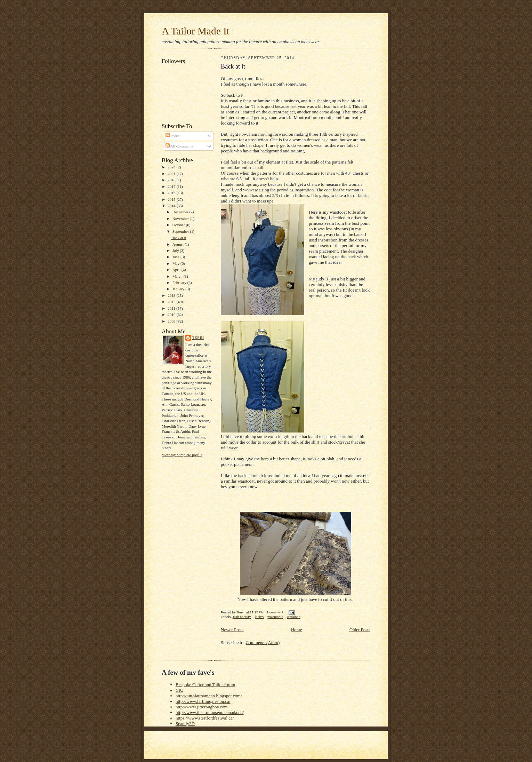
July (176, 251)
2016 (172, 193)
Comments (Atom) (263, 642)
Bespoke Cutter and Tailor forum (205, 685)
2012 (172, 302)
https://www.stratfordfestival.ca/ (205, 718)
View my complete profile (182, 455)
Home (297, 630)
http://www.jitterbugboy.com (202, 707)
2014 (172, 206)
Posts (172, 136)
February (180, 283)
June (176, 257)
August (179, 244)
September (181, 231)
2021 (172, 174)
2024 (172, 167)
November (181, 219)
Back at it (179, 238)
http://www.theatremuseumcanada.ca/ (210, 712)
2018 (172, 180)
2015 (172, 199)
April (177, 270)
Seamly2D (185, 724)
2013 (172, 295)
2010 (172, 315)
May (176, 263)
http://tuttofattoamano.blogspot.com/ (209, 696)
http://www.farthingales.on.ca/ (203, 701)
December (181, 212)
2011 (172, 308)
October (179, 225)
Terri (198, 338)
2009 (172, 321)
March (178, 276)
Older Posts (360, 630)
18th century (242, 617)
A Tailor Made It (196, 31)
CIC (179, 690)
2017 (172, 186)
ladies (259, 617)
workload (294, 617)
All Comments (179, 146)
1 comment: (276, 612)
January (179, 289)
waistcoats (275, 617)
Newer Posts (232, 630)
